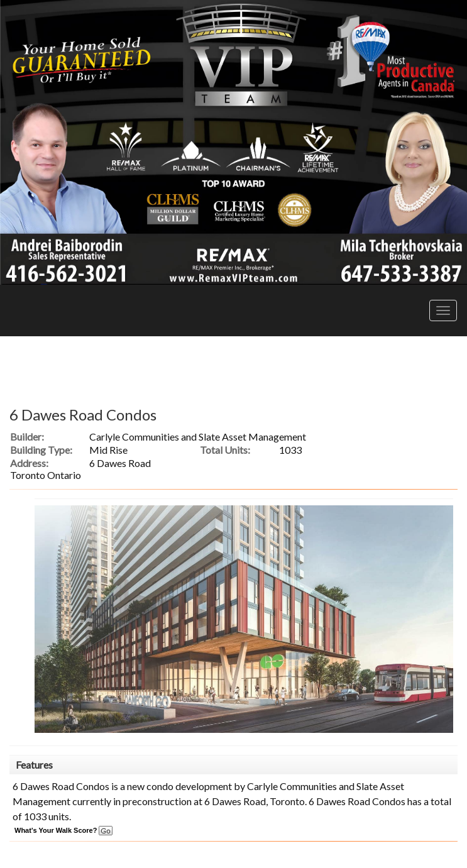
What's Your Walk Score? (63, 830)
